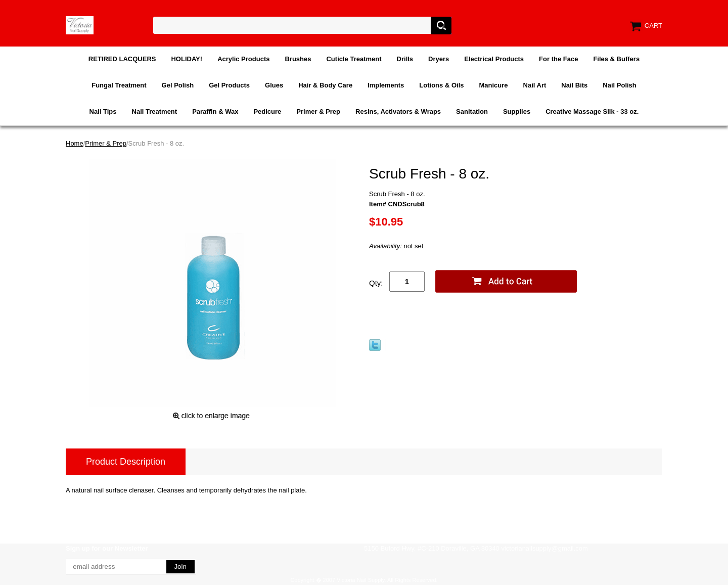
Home (75, 143)
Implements (386, 85)
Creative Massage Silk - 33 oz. (592, 111)
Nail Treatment (155, 111)
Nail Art (535, 85)
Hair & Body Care (325, 85)
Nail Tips (103, 111)
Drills (405, 59)
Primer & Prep (318, 111)
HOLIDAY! (187, 59)
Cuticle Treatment (354, 59)
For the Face (558, 59)
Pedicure (267, 111)
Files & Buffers (616, 59)
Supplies (517, 111)
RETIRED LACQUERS (122, 59)
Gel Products (229, 85)
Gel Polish (178, 85)
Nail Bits (574, 85)
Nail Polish (619, 85)
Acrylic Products (243, 59)
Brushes (298, 59)
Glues (274, 85)
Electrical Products (494, 59)
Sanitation (472, 111)
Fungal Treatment (119, 85)
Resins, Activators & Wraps (398, 111)
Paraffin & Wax (215, 111)
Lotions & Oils (441, 85)
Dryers (439, 59)
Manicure (493, 85)
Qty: (376, 283)
